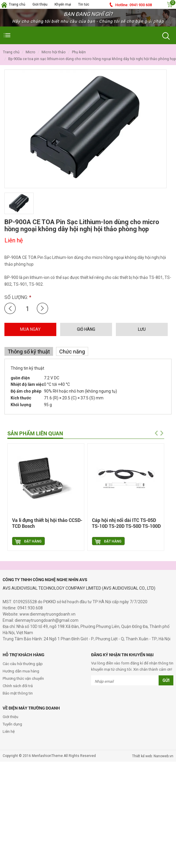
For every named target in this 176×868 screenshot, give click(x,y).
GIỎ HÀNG (86, 329)
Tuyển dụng (12, 724)
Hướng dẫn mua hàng (21, 671)
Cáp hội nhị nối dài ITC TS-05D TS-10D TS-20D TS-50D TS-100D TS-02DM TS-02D (126, 526)
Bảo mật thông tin (18, 693)
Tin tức (84, 4)
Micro (31, 52)
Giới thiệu (40, 4)
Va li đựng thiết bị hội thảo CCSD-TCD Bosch (47, 523)
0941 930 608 (134, 5)
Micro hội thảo (54, 52)
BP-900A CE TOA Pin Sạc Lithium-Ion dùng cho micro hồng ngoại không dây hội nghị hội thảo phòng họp (92, 59)
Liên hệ (9, 731)
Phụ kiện (79, 52)
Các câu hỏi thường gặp (23, 664)
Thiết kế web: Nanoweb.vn (153, 756)
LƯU (142, 329)
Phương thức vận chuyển (23, 678)
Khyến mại (63, 4)
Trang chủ (17, 4)
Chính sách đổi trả (18, 686)
